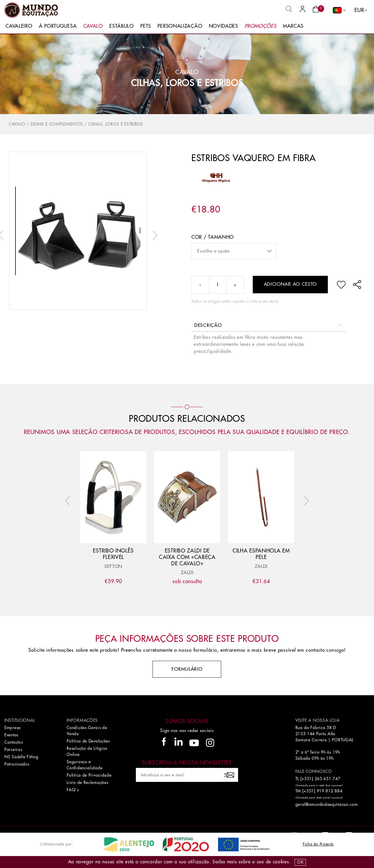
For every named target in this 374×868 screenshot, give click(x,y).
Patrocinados (17, 764)
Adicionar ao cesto (290, 284)
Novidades (224, 26)
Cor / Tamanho (213, 237)
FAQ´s (73, 790)
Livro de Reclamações (87, 782)
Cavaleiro (19, 26)
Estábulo (122, 26)
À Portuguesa (58, 26)
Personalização (180, 26)
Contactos (14, 742)
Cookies (281, 862)
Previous (69, 501)
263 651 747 (328, 779)
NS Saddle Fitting (21, 757)
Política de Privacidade (89, 775)
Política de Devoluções (88, 741)
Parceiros (13, 750)
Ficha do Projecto (318, 844)
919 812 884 (330, 791)
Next (154, 235)
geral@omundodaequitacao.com (327, 804)
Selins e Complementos (57, 124)
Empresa (13, 728)
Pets (146, 26)
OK (300, 862)
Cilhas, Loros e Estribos (187, 83)
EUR (359, 10)
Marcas (293, 26)
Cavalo (93, 26)
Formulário (187, 669)
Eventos (11, 735)
